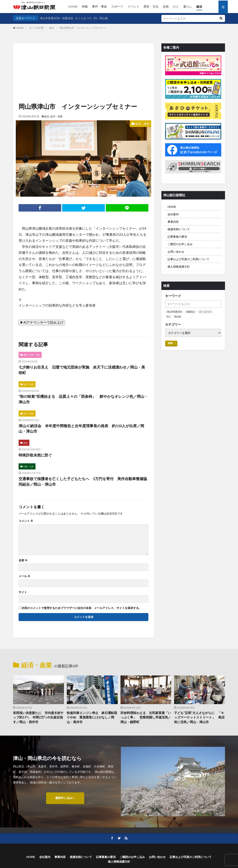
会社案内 (173, 214)
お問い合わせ (176, 252)
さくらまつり (83, 18)
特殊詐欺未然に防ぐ (35, 455)
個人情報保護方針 (179, 266)
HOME (73, 6)
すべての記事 (36, 28)
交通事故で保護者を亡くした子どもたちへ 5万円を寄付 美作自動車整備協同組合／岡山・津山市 (83, 481)
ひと (176, 6)
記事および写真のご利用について (188, 259)
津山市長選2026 (50, 18)
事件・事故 (99, 6)
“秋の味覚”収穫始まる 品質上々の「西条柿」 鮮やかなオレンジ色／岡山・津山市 (83, 399)
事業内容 (173, 222)
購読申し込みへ (65, 798)
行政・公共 (29, 466)
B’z (96, 18)
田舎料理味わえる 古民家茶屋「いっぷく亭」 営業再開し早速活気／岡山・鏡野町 (146, 718)
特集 (85, 6)
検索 (170, 343)
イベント (133, 6)
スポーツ (117, 6)
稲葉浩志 (68, 18)
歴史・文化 (151, 6)
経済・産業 (56, 116)
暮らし (188, 6)
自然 (166, 6)
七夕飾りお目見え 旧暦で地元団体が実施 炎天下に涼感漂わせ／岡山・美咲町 (82, 370)
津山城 (103, 18)
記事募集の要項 (177, 237)
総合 (199, 6)
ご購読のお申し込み (180, 244)
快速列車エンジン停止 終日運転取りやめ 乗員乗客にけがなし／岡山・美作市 (92, 718)
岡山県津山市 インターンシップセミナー (83, 28)
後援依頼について (179, 229)
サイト (23, 592)
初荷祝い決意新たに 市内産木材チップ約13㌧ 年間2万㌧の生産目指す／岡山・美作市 (38, 718)
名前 (23, 560)
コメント (26, 521)
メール (24, 576)
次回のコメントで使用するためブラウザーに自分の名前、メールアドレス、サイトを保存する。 (82, 608)
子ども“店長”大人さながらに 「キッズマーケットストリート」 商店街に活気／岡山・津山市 (199, 718)
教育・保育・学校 (32, 355)
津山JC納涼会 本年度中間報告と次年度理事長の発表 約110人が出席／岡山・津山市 (81, 429)
